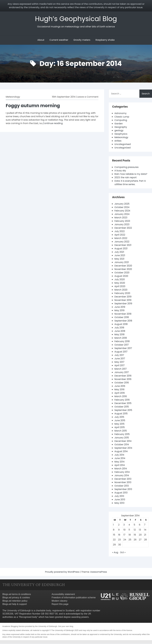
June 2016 (120, 386)
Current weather (59, 40)
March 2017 (121, 369)
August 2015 (121, 414)
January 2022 (122, 242)
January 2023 (122, 225)
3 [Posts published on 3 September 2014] (124, 525)
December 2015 (123, 404)
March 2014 (121, 469)
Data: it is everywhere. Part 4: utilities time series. (131, 183)
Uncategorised (123, 144)
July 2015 (119, 417)
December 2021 (123, 245)
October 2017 (122, 345)
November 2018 (123, 314)
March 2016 (121, 397)
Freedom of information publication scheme (74, 598)
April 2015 (120, 428)
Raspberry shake (105, 40)
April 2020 (120, 287)
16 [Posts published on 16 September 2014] (119, 535)
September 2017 (123, 349)
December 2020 (124, 266)
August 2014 (121, 452)
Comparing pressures (127, 167)
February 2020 (123, 293)
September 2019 (124, 304)
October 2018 (122, 318)
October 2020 (122, 273)
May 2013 (120, 503)
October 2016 (122, 383)
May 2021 (120, 259)
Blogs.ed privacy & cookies (16, 598)
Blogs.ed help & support (15, 604)
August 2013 (121, 493)
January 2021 (122, 263)
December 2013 (123, 479)
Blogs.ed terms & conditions (17, 595)
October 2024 (122, 208)
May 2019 (120, 311)
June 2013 (120, 500)
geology (119, 131)
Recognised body (28, 617)
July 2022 (120, 232)
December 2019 (123, 297)
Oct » (123, 553)
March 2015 (121, 431)
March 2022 (121, 238)
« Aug (115, 553)
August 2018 (121, 324)
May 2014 (120, 462)
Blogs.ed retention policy (15, 601)
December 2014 (123, 441)
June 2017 (120, 359)
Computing (121, 120)
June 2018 (120, 331)
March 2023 (121, 218)
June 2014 (120, 459)
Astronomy (121, 114)
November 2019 (123, 300)
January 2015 (122, 438)
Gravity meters (82, 40)
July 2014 (119, 455)
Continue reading (53, 124)
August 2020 (122, 276)
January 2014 (122, 476)
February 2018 (122, 342)
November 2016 (123, 379)
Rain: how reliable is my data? (131, 174)
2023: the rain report (126, 178)
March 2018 (121, 338)
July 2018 (119, 328)
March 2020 (121, 290)
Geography (121, 127)
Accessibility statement (63, 595)
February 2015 (122, 434)
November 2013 (123, 483)
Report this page (60, 604)
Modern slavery (59, 601)
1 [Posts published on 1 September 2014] (113, 525)
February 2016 (122, 400)
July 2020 (120, 280)
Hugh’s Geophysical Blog (76, 19)
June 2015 (120, 421)
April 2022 (120, 235)
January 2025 (122, 204)
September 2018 (124, 321)
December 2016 (123, 376)
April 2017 (120, 366)
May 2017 (120, 362)
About (41, 40)
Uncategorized (123, 148)
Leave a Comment (88, 97)
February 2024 (123, 211)
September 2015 (124, 410)
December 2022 (123, 228)
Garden (119, 124)
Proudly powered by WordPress (62, 572)
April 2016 (120, 393)
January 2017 (122, 373)
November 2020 (123, 269)
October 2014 (122, 445)
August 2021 (121, 249)
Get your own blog (66, 627)
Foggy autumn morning (34, 106)
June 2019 (120, 307)
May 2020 (120, 283)
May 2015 (120, 424)
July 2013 (119, 496)
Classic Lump (122, 117)
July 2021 (119, 252)
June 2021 (120, 256)
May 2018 (120, 335)
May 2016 (120, 390)
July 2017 (119, 355)
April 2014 (120, 465)
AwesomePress (99, 572)
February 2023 (123, 221)
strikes (118, 141)
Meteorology (13, 97)
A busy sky (120, 171)
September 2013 (124, 489)
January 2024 (122, 214)
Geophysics (121, 134)
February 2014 (122, 472)
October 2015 (122, 407)
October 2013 (122, 486)
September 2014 (124, 448)
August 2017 (121, 352)
